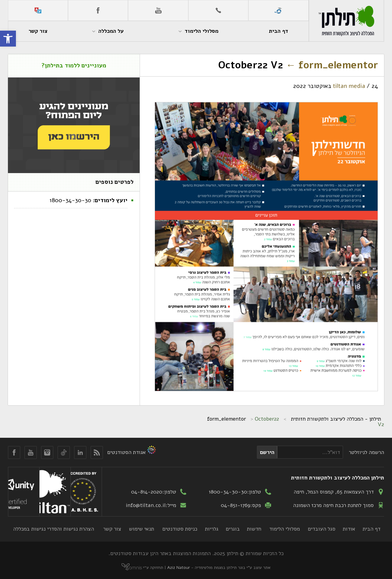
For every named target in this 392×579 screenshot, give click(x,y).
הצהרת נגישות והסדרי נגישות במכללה (54, 529)
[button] (8, 39)
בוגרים (233, 529)
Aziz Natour (179, 568)
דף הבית (371, 529)
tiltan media (349, 86)
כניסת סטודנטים (180, 529)
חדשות (254, 529)
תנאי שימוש (141, 529)
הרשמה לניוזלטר (366, 452)
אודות (349, 529)
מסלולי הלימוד (285, 529)
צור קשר (112, 529)
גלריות (212, 529)
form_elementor (332, 65)
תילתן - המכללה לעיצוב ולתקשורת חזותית (336, 419)
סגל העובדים (322, 529)
